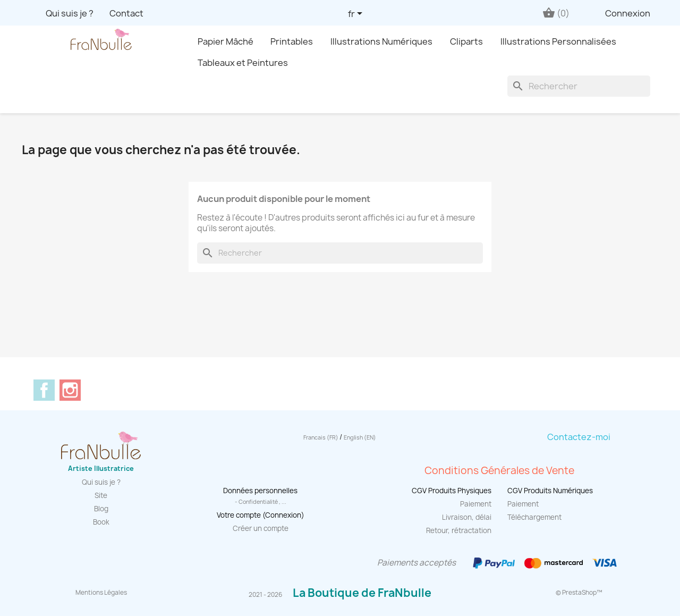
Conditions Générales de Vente (499, 470)
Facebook (44, 390)
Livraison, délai (467, 517)
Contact (126, 13)
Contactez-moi (579, 437)
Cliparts (466, 41)
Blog (101, 509)
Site (101, 495)
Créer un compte (261, 528)
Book (101, 522)
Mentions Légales (101, 593)
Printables (292, 41)
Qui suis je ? (70, 13)
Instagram (70, 390)
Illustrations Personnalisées (558, 41)
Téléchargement (534, 517)
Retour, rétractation (459, 530)
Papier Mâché (226, 41)
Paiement (476, 504)
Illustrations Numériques (381, 41)
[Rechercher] (579, 86)
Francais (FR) (321, 437)
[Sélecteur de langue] (357, 14)
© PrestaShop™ (579, 593)
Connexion (628, 13)
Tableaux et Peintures (243, 63)
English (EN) (360, 437)
